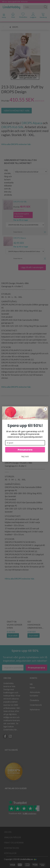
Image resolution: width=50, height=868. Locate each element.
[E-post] (25, 443)
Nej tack (25, 456)
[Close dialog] (45, 409)
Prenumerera (25, 450)
